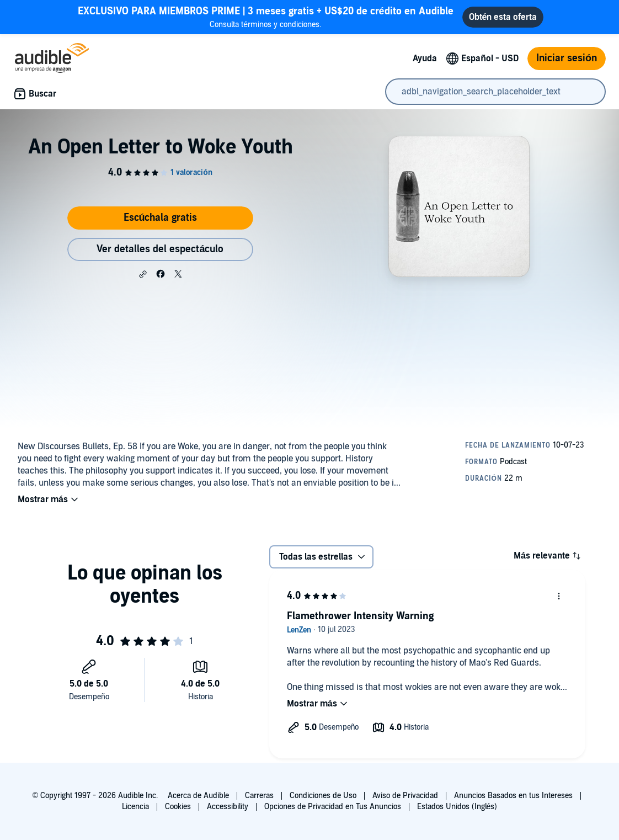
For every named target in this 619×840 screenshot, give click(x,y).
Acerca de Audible (198, 796)
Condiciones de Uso (323, 796)
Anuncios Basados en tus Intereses (513, 796)
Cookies (178, 807)
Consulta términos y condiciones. (266, 17)
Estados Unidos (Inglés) (457, 807)
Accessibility (228, 807)
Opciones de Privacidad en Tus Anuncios (333, 807)
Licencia (135, 807)
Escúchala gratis (161, 218)
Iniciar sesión (567, 58)
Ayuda (425, 59)
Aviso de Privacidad (405, 796)
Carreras (259, 796)
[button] (143, 274)
